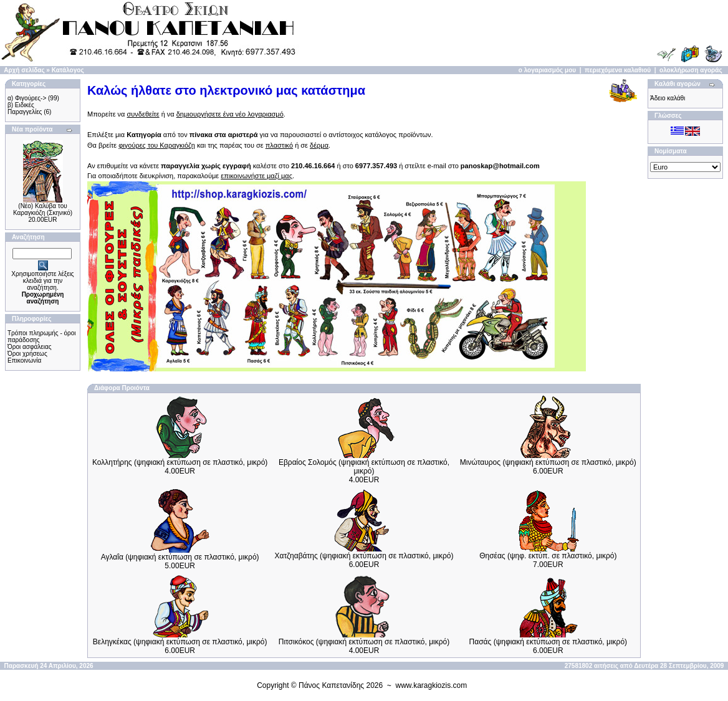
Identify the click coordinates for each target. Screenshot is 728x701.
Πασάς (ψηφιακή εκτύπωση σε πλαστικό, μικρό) (548, 642)
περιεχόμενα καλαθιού (618, 70)
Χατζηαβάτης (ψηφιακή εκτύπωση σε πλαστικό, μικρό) (364, 556)
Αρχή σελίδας (24, 70)
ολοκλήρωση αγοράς (691, 70)
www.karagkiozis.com (432, 685)
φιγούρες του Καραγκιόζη (157, 145)
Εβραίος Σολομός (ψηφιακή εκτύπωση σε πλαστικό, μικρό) (364, 467)
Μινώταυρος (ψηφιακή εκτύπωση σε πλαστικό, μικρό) (548, 462)
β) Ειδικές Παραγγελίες (25, 108)
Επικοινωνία (24, 360)
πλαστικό (279, 145)
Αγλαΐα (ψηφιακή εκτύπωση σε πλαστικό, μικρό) (180, 557)
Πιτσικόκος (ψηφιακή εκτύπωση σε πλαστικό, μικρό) (364, 642)
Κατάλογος (68, 70)
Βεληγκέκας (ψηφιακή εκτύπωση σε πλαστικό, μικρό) (180, 642)
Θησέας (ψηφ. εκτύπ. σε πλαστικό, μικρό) (548, 556)
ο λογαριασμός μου (547, 70)
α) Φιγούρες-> (27, 98)
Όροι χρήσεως (27, 354)
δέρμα (319, 145)
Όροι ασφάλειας (30, 347)
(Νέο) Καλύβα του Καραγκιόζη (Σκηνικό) (43, 209)
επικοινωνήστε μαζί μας (256, 176)
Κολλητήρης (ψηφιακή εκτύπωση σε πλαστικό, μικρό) (180, 462)
